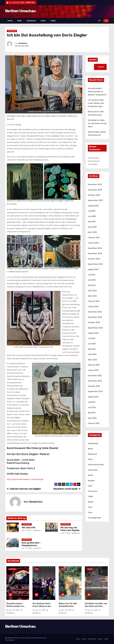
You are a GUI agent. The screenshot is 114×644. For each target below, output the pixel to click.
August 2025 (93, 206)
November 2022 (95, 381)
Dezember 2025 (95, 184)
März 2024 (92, 296)
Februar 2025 (94, 238)
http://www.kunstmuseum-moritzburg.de (25, 479)
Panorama (93, 491)
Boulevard (92, 454)
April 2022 (92, 418)
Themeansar (10, 640)
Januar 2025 (93, 243)
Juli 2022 (92, 402)
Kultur (43, 21)
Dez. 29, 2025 (14, 610)
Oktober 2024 (94, 259)
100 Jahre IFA (28, 528)
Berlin (20, 21)
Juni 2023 (92, 344)
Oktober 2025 (94, 195)
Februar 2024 (94, 301)
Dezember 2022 (95, 376)
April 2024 (92, 291)
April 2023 (92, 354)
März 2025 (92, 232)
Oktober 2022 (94, 386)
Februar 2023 (94, 365)
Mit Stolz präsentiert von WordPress (18, 638)
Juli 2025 (92, 211)
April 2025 (92, 227)
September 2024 (95, 264)
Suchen (93, 60)
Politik (53, 21)
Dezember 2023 (95, 312)
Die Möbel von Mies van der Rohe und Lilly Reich (97, 123)
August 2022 (93, 397)
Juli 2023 (92, 338)
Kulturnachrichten (96, 465)
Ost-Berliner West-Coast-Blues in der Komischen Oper (96, 103)
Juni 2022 (92, 407)
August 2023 (93, 333)
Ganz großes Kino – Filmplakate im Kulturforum (31, 545)
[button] (100, 21)
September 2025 (95, 200)
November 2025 (95, 190)
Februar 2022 (94, 423)
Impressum (31, 21)
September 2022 (95, 391)
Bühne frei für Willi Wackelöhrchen (68, 605)
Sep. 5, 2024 (27, 530)
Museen (91, 481)
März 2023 (92, 360)
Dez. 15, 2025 (93, 610)
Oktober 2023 (94, 322)
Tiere (90, 507)
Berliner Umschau (20, 11)
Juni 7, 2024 (65, 533)
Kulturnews (93, 470)
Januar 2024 (93, 307)
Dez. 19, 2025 (67, 610)
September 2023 (95, 328)
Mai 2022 (92, 413)
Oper (90, 486)
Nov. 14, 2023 (27, 548)
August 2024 (93, 269)
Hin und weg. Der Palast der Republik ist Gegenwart (70, 530)
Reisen (91, 502)
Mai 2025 (92, 222)
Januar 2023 (93, 370)
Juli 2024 (92, 275)
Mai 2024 (92, 285)
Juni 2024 (92, 280)
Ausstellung (12, 31)
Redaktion (23, 43)
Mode (90, 475)
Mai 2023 (92, 349)
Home (10, 21)
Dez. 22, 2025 (41, 610)
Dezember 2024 (95, 248)
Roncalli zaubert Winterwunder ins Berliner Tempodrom (97, 92)
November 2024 (95, 253)
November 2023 (95, 317)
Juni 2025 (92, 216)
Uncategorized (94, 518)
